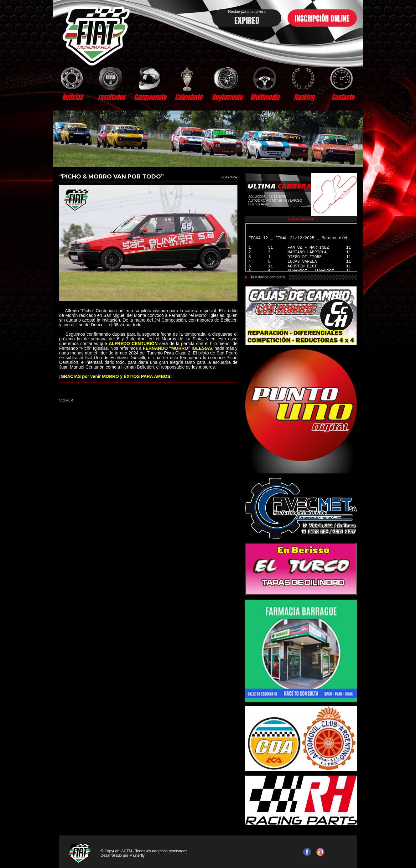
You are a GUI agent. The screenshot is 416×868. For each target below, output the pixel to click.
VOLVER (66, 400)
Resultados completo (267, 277)
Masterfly (137, 855)
